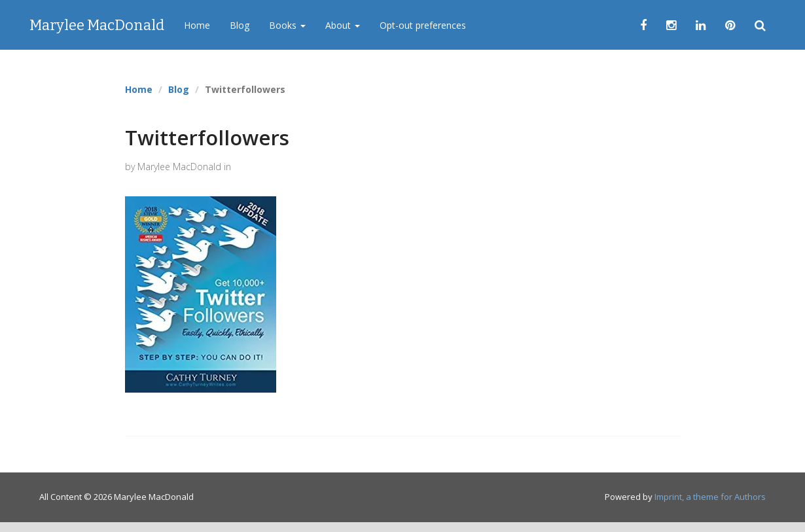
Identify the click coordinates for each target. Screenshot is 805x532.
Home (197, 25)
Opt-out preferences (423, 25)
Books (287, 25)
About (343, 25)
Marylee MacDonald (97, 25)
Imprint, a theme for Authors (710, 497)
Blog (240, 25)
